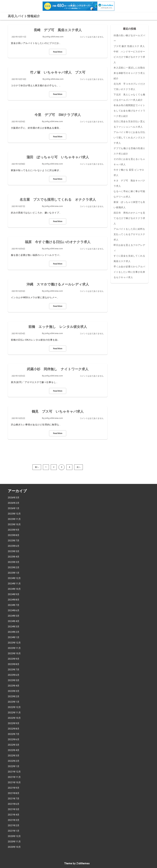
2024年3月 (14, 627)
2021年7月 (14, 799)
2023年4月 (14, 686)
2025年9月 (14, 530)
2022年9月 (14, 723)
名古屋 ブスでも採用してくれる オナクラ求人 (58, 200)
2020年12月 (14, 836)
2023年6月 (14, 675)
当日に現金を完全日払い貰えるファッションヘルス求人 (129, 124)
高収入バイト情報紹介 (24, 16)
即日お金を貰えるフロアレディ (129, 248)
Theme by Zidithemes (77, 863)
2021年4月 (14, 815)
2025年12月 (14, 514)
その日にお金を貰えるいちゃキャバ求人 (129, 162)
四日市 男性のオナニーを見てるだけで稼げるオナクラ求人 (129, 218)
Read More (58, 52)
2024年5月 (14, 616)
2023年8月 (14, 664)
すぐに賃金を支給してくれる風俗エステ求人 (129, 259)
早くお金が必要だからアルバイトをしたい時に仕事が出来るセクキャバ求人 (129, 272)
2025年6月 (14, 546)
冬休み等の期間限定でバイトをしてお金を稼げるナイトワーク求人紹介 (129, 111)
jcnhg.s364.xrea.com (54, 37)
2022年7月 (14, 734)
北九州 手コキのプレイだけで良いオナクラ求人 (129, 87)
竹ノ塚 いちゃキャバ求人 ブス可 (58, 72)
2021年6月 (14, 804)
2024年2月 (14, 632)
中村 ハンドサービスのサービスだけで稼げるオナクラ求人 (129, 57)
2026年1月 (14, 508)
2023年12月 (14, 643)
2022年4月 (14, 750)
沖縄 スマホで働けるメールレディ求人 (58, 284)
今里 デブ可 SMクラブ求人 (58, 115)
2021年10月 (14, 782)
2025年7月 (14, 541)
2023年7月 (14, 670)
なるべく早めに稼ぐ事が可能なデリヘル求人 (129, 194)
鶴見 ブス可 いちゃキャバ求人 (58, 412)
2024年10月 (14, 589)
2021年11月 (14, 777)
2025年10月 (14, 524)
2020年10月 (14, 847)
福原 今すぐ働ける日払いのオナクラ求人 (58, 242)
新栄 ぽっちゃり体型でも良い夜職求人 (129, 205)
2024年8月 (14, 600)
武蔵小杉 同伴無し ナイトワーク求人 (58, 369)
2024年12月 (14, 578)
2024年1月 (14, 637)
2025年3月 (14, 562)
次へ (78, 467)
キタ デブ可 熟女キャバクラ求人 (129, 183)
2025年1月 (14, 573)
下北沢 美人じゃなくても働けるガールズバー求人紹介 (129, 97)
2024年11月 (14, 584)
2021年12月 (14, 772)
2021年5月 (14, 809)
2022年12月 (14, 707)
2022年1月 (14, 766)
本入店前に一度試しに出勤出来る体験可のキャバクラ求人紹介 (129, 73)
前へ (37, 467)
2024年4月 (14, 621)
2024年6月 (14, 610)
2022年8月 (14, 729)
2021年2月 (14, 825)
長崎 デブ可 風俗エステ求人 (58, 30)
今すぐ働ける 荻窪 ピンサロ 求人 (129, 173)
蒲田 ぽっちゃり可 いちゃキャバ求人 (58, 157)
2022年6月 (14, 739)
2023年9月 (14, 659)
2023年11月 (14, 648)
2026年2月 (14, 503)
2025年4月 (14, 557)
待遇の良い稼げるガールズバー (129, 38)
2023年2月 (14, 696)
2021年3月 (14, 820)
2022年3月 (14, 756)
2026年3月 (14, 498)
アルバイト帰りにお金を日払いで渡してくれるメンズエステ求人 (129, 138)
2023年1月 (14, 702)
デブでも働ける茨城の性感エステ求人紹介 (129, 151)
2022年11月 (14, 713)
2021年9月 (14, 788)
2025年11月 (14, 519)
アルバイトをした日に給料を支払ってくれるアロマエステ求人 (129, 234)
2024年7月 (14, 605)
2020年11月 (14, 842)
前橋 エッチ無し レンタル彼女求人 (58, 327)
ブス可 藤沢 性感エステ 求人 (129, 46)
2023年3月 (14, 691)
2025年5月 (14, 551)
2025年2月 (14, 567)
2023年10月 (14, 653)
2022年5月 (14, 745)
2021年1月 (14, 831)
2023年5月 (14, 680)
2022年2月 (14, 761)
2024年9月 (14, 594)
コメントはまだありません (92, 37)
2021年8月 (14, 793)
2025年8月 (14, 535)
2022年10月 (14, 718)
